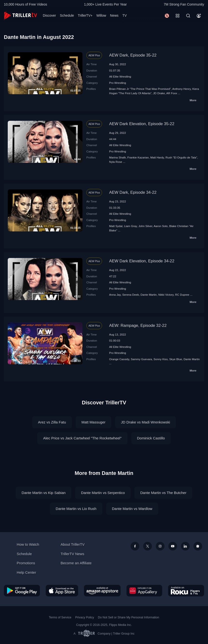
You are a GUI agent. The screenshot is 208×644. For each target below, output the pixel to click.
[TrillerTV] (20, 16)
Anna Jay (115, 295)
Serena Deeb (131, 295)
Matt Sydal (116, 226)
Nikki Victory (166, 295)
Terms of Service (60, 617)
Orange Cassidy (119, 359)
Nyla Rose (116, 162)
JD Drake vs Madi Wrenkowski (145, 422)
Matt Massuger (93, 422)
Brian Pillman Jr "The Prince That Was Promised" (140, 89)
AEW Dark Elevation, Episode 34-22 (142, 261)
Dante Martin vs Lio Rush (76, 509)
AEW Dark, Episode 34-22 (133, 192)
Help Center (26, 572)
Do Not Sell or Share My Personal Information (129, 617)
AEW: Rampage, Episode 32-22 (138, 326)
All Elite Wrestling (120, 76)
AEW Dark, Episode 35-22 (133, 55)
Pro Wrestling (118, 83)
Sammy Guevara (141, 359)
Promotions (26, 563)
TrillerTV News (72, 554)
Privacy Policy (85, 617)
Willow (101, 15)
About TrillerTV (72, 544)
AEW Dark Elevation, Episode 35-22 (142, 124)
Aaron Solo (161, 226)
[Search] (188, 16)
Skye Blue (176, 359)
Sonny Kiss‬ (161, 359)
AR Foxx (172, 93)
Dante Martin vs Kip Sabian (44, 493)
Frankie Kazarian (138, 157)
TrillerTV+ (85, 15)
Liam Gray (130, 226)
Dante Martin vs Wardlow (132, 509)
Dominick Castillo (151, 438)
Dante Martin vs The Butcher (163, 493)
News (114, 15)
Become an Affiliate (76, 563)
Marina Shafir (117, 157)
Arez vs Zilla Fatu (52, 422)
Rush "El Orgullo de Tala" (181, 157)
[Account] (199, 16)
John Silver (145, 226)
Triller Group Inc (124, 634)
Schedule (67, 15)
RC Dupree (182, 295)
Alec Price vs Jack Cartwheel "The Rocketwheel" (82, 438)
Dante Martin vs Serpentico (103, 493)
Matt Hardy (157, 157)
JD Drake (159, 93)
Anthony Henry (181, 89)
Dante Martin (149, 295)
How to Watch (28, 544)
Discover (49, 15)
